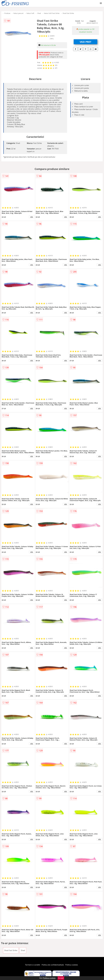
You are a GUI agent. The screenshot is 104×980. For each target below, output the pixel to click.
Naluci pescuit (18, 13)
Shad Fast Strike (68, 13)
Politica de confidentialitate (53, 965)
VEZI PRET (86, 42)
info (32, 217)
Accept (61, 978)
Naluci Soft (30, 13)
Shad (39, 13)
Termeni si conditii (33, 965)
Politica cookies (72, 965)
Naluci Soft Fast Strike (52, 13)
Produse (7, 13)
